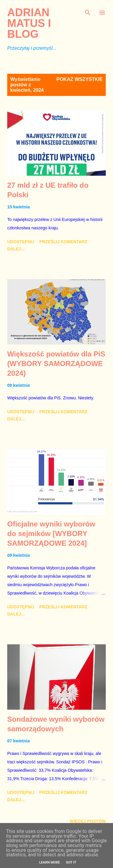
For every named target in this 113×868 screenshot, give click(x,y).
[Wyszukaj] (88, 11)
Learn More (50, 862)
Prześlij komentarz (63, 242)
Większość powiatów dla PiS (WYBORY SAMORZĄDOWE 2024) (56, 364)
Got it (71, 862)
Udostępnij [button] (21, 242)
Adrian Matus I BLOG (29, 23)
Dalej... (16, 249)
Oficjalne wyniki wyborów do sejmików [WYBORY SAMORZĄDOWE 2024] (51, 534)
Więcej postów (88, 821)
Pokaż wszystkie (80, 79)
